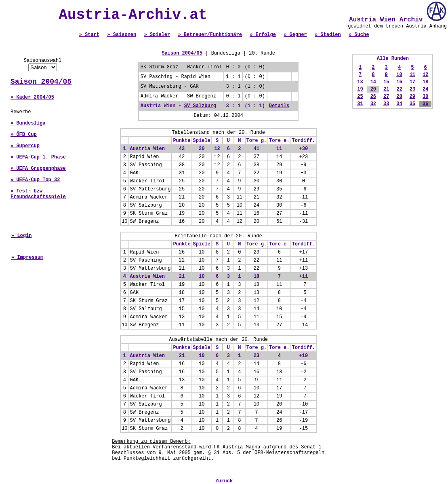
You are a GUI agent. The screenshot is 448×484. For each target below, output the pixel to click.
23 (412, 89)
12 (425, 75)
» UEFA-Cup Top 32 (35, 180)
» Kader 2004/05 (32, 97)
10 (399, 75)
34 (399, 104)
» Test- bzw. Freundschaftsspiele (38, 194)
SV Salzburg (200, 106)
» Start (89, 35)
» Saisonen (122, 35)
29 (412, 97)
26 (373, 97)
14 (373, 82)
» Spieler (157, 35)
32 (373, 104)
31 (360, 104)
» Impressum (27, 258)
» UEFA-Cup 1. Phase (38, 157)
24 (425, 89)
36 (425, 104)
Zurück (224, 481)
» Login (21, 236)
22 (399, 89)
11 (412, 75)
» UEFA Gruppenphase (38, 169)
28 (399, 97)
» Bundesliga (28, 123)
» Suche (359, 35)
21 (386, 89)
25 (360, 97)
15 (386, 82)
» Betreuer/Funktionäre (210, 35)
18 (425, 82)
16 (399, 82)
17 (412, 82)
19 (360, 89)
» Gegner (295, 35)
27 (386, 97)
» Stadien (328, 35)
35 (412, 104)
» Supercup (25, 146)
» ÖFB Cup (24, 135)
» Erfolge (263, 35)
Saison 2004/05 (41, 82)
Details (279, 106)
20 (373, 89)
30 (425, 97)
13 (360, 82)
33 (386, 104)
